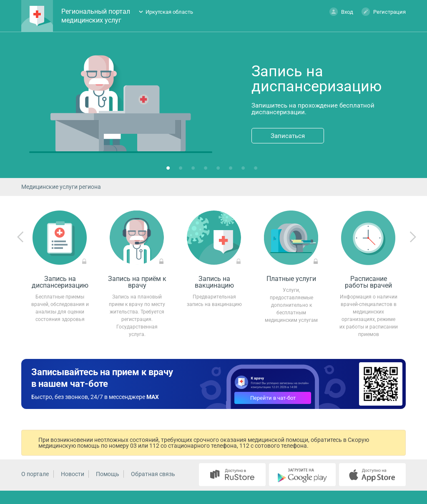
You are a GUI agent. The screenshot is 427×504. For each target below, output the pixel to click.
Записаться (288, 136)
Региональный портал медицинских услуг (96, 16)
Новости (73, 474)
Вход (341, 11)
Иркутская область (169, 12)
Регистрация (384, 11)
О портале (35, 474)
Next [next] (413, 237)
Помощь (108, 474)
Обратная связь (153, 474)
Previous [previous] (20, 237)
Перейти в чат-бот (273, 398)
